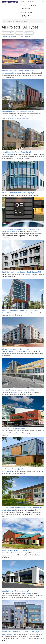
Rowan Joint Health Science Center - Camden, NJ (21, 632)
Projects (25, 9)
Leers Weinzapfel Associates (19, 118)
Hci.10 (18, 433)
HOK (24, 392)
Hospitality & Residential (9, 36)
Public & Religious (25, 36)
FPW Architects (27, 593)
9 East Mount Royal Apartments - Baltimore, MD (20, 229)
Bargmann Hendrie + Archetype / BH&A (15, 352)
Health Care (29, 33)
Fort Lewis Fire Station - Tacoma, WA (16, 551)
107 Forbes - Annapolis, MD (12, 469)
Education (19, 33)
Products (32, 5)
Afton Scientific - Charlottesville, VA (15, 591)
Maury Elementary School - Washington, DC (19, 193)
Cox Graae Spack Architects (11, 73)
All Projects (7, 21)
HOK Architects (7, 634)
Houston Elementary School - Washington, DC (19, 71)
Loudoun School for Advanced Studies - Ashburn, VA (22, 508)
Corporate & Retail (8, 33)
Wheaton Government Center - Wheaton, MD (19, 311)
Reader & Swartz (7, 510)
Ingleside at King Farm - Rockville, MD (17, 152)
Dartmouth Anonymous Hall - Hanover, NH (18, 111)
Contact (25, 16)
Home (23, 2)
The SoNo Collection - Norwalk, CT (15, 428)
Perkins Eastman (7, 154)
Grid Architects (6, 472)
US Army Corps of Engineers (14, 553)
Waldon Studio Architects (10, 232)
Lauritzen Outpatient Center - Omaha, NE (18, 390)
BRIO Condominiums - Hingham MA (16, 349)
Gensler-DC (5, 313)
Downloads (26, 12)
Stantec (28, 274)
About (31, 2)
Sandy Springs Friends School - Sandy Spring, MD (21, 272)
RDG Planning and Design (10, 392)
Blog (23, 5)
